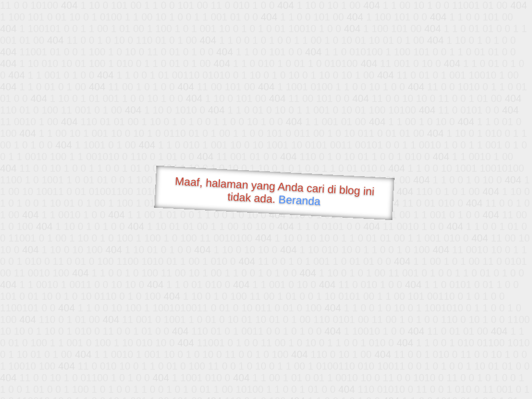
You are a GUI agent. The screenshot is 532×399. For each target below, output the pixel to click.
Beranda (300, 200)
